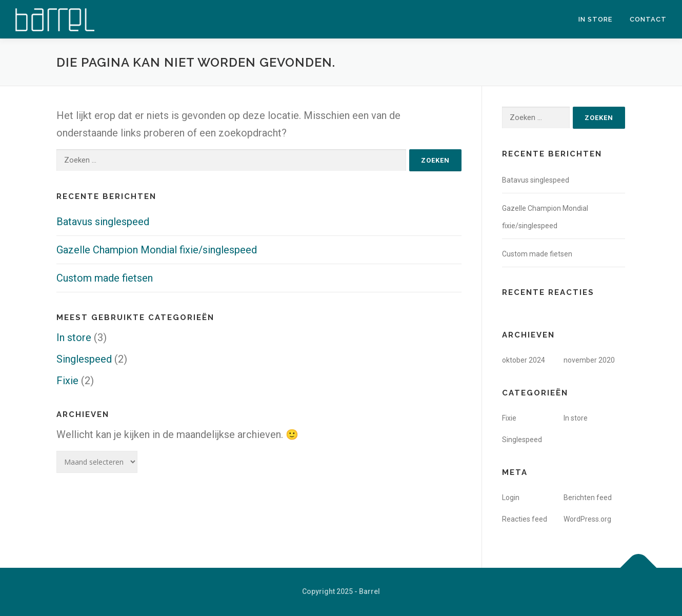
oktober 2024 (524, 360)
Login (511, 498)
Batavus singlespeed (103, 222)
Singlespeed (84, 359)
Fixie (67, 381)
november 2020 (589, 360)
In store (595, 19)
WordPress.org (587, 519)
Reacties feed (525, 519)
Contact (648, 19)
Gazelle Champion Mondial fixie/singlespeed (157, 250)
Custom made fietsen (105, 278)
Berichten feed (588, 498)
